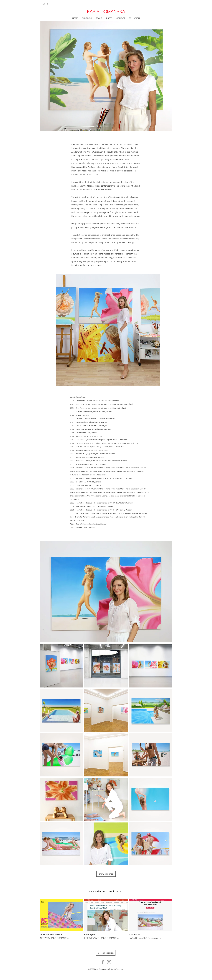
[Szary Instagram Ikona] (109, 962)
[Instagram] (44, 4)
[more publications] (106, 953)
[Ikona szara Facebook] (103, 962)
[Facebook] (47, 4)
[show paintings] (106, 874)
